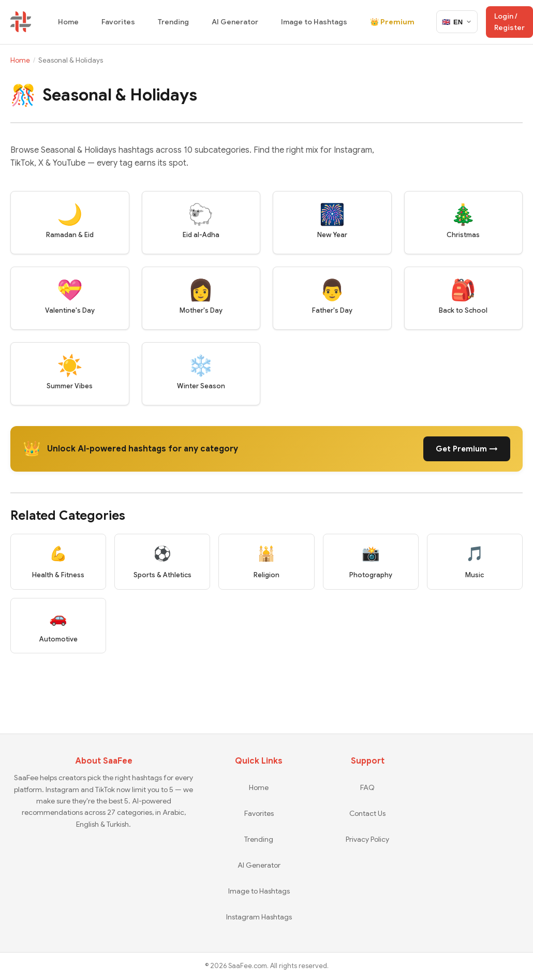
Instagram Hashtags (259, 917)
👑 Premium (392, 22)
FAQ (367, 787)
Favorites (118, 22)
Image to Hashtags (314, 22)
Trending (173, 22)
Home (68, 22)
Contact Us (367, 813)
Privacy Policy (367, 839)
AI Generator (235, 22)
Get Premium (467, 449)
